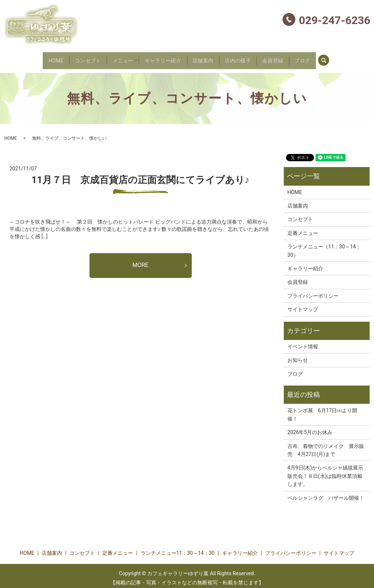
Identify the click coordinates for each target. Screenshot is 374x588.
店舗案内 (207, 58)
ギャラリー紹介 (160, 58)
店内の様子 (247, 58)
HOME (36, 58)
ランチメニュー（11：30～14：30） (324, 246)
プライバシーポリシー (313, 291)
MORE (141, 261)
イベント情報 (303, 342)
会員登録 (288, 58)
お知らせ (298, 356)
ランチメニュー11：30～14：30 (178, 549)
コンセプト (73, 58)
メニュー (114, 58)
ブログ (323, 58)
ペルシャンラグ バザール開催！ (326, 494)
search (350, 57)
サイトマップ (303, 305)
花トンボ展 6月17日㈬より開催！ (323, 410)
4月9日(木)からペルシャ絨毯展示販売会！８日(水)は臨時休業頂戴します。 (325, 472)
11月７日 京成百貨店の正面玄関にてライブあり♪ (140, 176)
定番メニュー (303, 229)
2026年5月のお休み (310, 428)
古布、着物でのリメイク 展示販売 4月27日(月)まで (326, 446)
